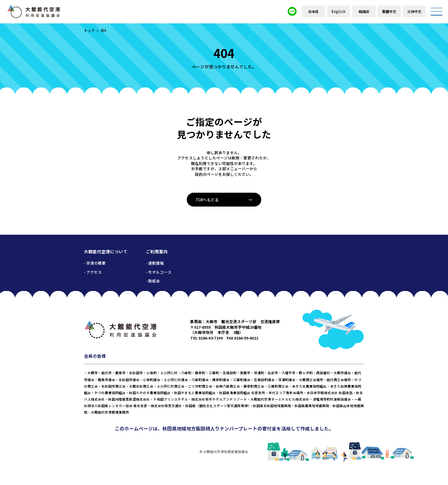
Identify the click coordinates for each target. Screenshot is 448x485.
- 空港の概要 (95, 263)
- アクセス (93, 272)
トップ (89, 31)
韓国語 (364, 11)
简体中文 (414, 11)
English (339, 11)
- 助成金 (153, 281)
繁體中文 (389, 11)
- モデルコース (159, 272)
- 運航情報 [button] (155, 263)
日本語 (313, 11)
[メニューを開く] (437, 11)
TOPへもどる (207, 200)
